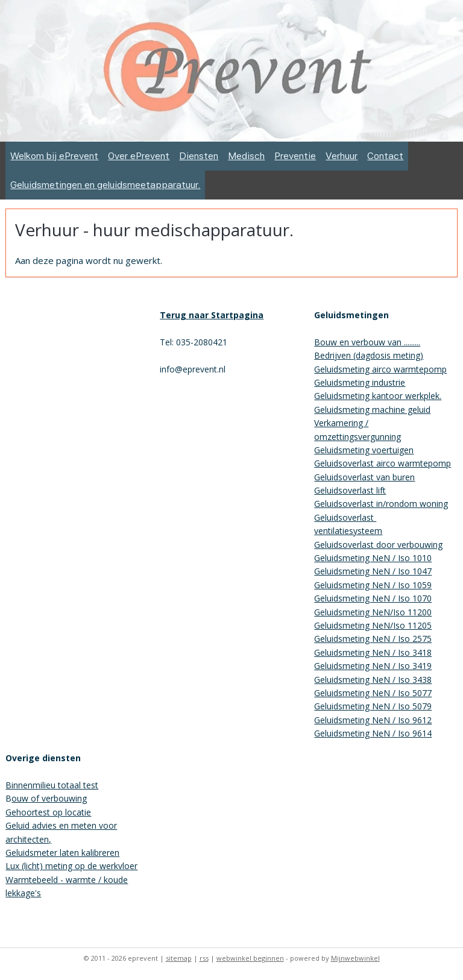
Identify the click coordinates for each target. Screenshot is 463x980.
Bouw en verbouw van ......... (367, 342)
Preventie (295, 156)
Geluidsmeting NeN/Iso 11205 (373, 625)
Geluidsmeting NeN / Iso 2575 (373, 639)
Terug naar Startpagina (212, 315)
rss (204, 958)
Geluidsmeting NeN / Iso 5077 (373, 693)
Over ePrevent (139, 156)
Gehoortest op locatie (48, 812)
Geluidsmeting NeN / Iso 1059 (373, 585)
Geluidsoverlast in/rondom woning (381, 504)
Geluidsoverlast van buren (364, 477)
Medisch (246, 156)
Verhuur (342, 156)
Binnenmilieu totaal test (52, 785)
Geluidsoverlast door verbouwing (378, 545)
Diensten (199, 156)
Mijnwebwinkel (355, 958)
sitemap (179, 958)
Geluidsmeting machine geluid (372, 410)
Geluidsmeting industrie (360, 382)
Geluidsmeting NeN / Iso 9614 (373, 733)
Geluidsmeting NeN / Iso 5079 (373, 706)
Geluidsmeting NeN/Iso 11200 (373, 612)
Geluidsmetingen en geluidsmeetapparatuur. (105, 185)
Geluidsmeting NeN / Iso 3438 (373, 680)
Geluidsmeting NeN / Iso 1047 (373, 571)
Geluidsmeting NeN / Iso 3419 (373, 666)
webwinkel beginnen (250, 958)
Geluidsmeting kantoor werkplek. (378, 396)
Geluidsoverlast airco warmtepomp (383, 463)
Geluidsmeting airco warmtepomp (380, 369)
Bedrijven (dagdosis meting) (369, 355)
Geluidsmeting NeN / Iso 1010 (373, 558)
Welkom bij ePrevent (54, 156)
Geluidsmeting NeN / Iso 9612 (373, 720)
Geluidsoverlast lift (350, 490)
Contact (385, 156)
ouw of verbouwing (49, 798)
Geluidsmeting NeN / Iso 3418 (373, 652)
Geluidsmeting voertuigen (364, 450)
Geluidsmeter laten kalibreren (62, 853)
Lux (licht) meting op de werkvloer (71, 866)
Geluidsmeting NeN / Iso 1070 (373, 598)
